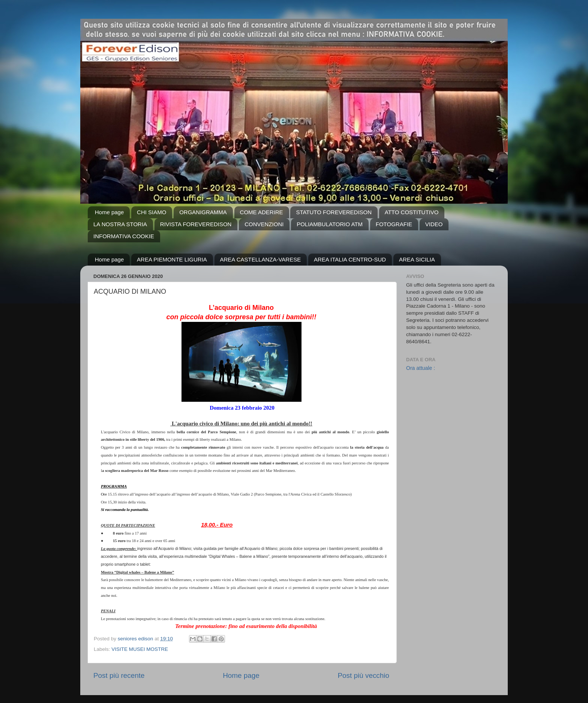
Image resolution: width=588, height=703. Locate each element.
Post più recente (119, 675)
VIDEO (434, 224)
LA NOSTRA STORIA (120, 224)
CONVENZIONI (264, 224)
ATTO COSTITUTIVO (412, 212)
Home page (109, 212)
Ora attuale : (421, 368)
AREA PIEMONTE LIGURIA (172, 259)
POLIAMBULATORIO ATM (330, 224)
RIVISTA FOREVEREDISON (196, 224)
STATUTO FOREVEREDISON (334, 212)
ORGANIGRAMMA (203, 212)
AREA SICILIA (417, 259)
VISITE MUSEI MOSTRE (140, 649)
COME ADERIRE (262, 212)
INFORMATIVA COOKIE (124, 236)
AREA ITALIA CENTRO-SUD (350, 259)
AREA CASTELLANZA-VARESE (261, 259)
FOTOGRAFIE (394, 224)
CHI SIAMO (151, 212)
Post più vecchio (363, 675)
